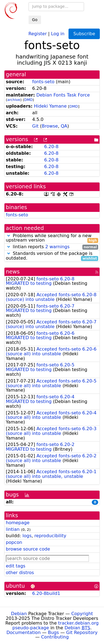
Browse (50, 126)
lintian (13, 529)
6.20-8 (51, 147)
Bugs (54, 632)
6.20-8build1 (46, 593)
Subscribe (84, 34)
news (13, 272)
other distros (20, 573)
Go (35, 20)
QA (64, 126)
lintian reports (52, 247)
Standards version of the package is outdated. (52, 256)
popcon (14, 542)
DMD (28, 100)
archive (14, 100)
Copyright (82, 614)
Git (35, 126)
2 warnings (57, 247)
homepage (18, 523)
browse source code (28, 549)
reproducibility (50, 536)
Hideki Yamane (50, 106)
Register (38, 33)
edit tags (16, 566)
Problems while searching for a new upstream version (52, 238)
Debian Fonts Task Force (63, 95)
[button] (9, 236)
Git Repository (82, 632)
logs (27, 536)
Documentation (23, 632)
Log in (58, 33)
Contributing (55, 637)
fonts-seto (43, 82)
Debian (19, 614)
